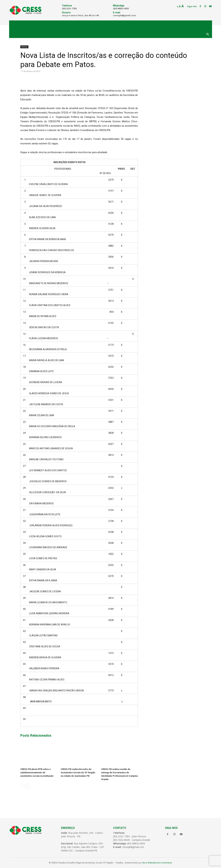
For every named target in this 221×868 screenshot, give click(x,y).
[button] (208, 35)
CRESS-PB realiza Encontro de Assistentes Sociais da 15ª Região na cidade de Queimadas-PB (78, 773)
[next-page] (28, 786)
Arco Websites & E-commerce (157, 863)
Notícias (24, 47)
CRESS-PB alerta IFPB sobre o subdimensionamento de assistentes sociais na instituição (37, 773)
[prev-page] (22, 786)
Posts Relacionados (36, 735)
